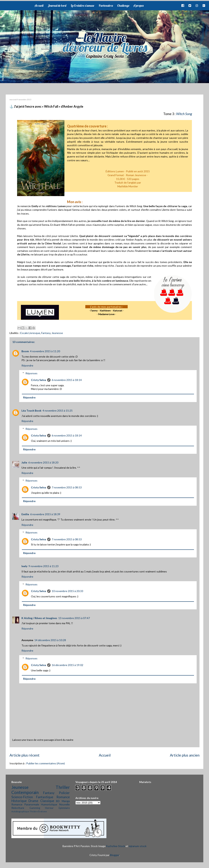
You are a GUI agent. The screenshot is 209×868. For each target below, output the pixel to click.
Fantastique (45, 797)
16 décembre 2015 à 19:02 (67, 665)
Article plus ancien (185, 755)
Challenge (123, 6)
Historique (19, 801)
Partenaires (106, 6)
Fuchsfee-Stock (116, 846)
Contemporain (25, 792)
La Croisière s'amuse (82, 6)
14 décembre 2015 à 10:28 (50, 640)
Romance (63, 797)
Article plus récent (25, 755)
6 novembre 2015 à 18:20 (43, 462)
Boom (25, 351)
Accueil (39, 6)
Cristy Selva (38, 380)
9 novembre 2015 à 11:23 (44, 566)
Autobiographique (20, 811)
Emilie (25, 514)
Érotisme (43, 811)
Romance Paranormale (25, 804)
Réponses (31, 373)
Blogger (115, 855)
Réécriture (18, 808)
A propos (138, 6)
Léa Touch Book (31, 411)
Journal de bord (57, 6)
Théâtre (34, 811)
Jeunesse (57, 333)
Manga (66, 801)
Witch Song (184, 114)
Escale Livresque (30, 333)
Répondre (27, 365)
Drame (33, 801)
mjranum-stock (138, 846)
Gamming (35, 808)
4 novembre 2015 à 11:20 (45, 351)
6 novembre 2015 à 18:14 (67, 380)
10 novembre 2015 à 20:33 (67, 591)
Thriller (63, 787)
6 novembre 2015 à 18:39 (45, 514)
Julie (24, 462)
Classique (47, 801)
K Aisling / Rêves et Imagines (39, 618)
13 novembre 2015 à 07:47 (74, 618)
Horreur (49, 808)
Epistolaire (64, 808)
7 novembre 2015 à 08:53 (67, 487)
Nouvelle (65, 804)
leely (24, 566)
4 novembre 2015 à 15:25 (58, 411)
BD (58, 801)
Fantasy (46, 333)
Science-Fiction (22, 797)
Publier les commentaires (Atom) (46, 763)
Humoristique (49, 804)
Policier (64, 793)
